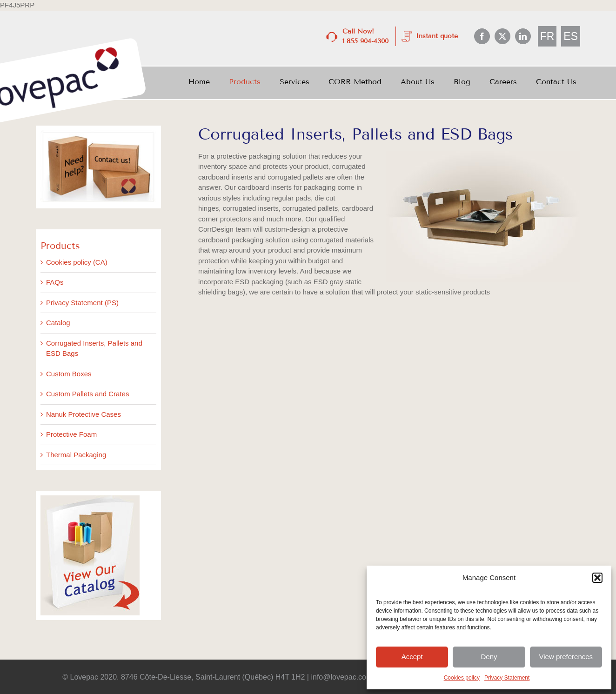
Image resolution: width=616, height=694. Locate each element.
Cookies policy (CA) (77, 262)
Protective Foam (71, 434)
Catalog (58, 323)
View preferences (566, 657)
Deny (489, 657)
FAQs (55, 282)
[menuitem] (547, 37)
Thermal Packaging (76, 455)
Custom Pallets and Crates (87, 394)
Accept (412, 657)
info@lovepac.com (342, 677)
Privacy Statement (507, 678)
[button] (597, 578)
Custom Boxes (69, 374)
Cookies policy (462, 678)
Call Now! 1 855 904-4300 (365, 36)
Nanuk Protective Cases (84, 414)
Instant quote (437, 36)
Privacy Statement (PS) (82, 303)
